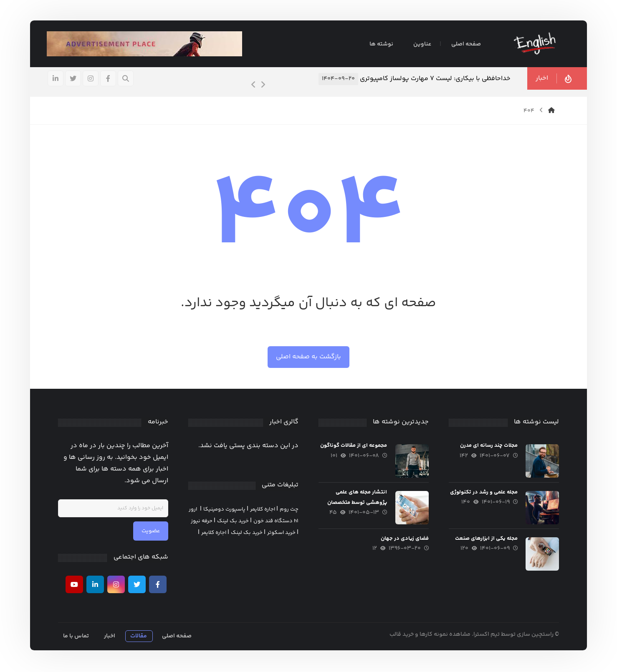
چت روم (289, 510)
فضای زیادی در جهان (404, 539)
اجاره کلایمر (263, 510)
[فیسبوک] (158, 585)
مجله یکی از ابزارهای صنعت (486, 539)
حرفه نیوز (202, 521)
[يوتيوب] (75, 585)
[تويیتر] (74, 79)
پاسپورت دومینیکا (224, 510)
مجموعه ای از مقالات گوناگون (353, 446)
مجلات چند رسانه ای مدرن (488, 446)
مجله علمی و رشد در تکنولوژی (483, 493)
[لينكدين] (56, 79)
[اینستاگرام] (91, 79)
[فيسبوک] (109, 79)
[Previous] (253, 86)
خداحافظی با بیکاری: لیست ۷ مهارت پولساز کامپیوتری (434, 79)
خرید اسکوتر (281, 533)
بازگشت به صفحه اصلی (308, 357)
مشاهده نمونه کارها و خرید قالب (430, 635)
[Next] (262, 86)
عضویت (151, 532)
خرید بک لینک (233, 521)
